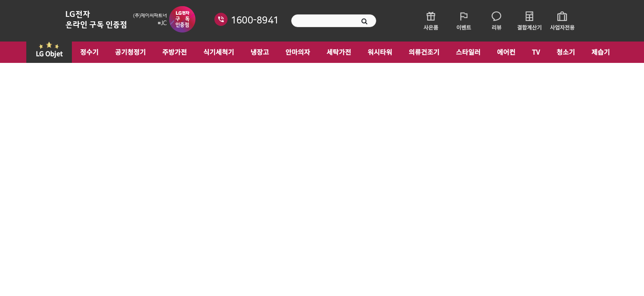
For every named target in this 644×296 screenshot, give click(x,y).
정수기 (89, 52)
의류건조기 (424, 52)
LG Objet (49, 53)
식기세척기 (219, 52)
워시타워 (380, 52)
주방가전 (175, 52)
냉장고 (260, 52)
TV (536, 52)
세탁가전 (339, 52)
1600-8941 (255, 20)
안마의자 (298, 52)
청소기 (566, 52)
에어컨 (506, 52)
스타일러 (468, 52)
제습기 (601, 52)
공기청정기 (130, 52)
